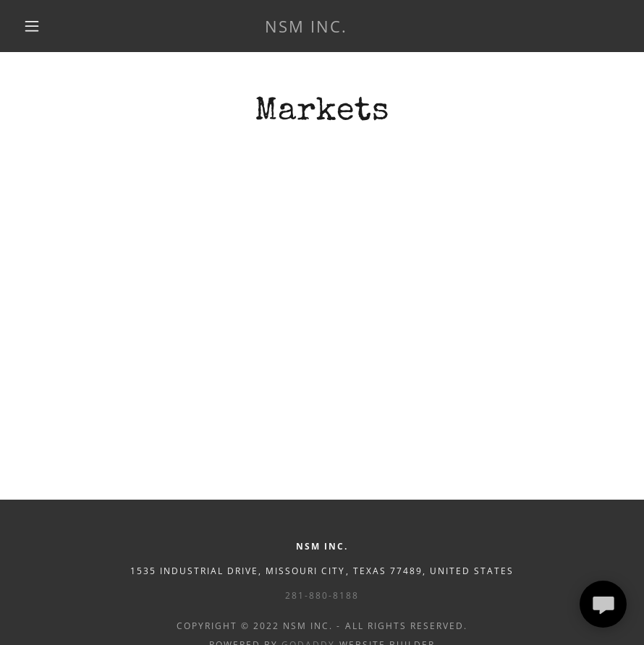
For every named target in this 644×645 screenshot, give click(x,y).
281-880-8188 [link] (322, 595)
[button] (32, 26)
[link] (306, 28)
